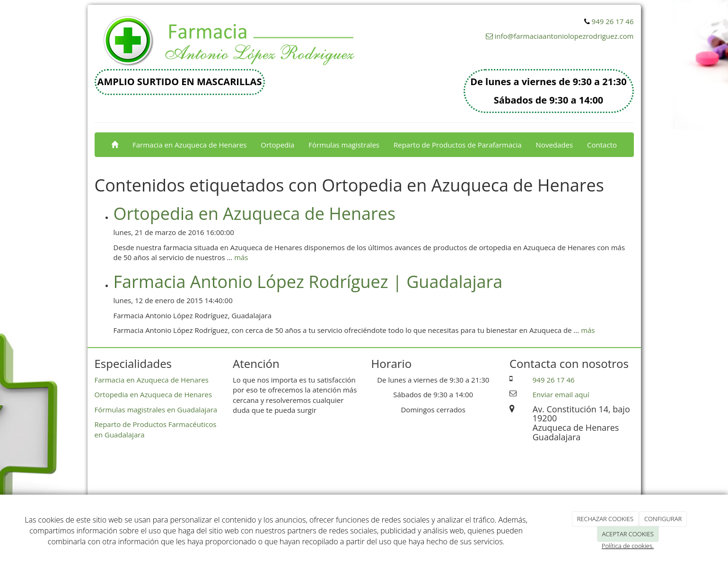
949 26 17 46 (613, 21)
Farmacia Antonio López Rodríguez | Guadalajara (308, 282)
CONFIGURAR (663, 519)
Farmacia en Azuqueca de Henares (189, 145)
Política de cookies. (628, 546)
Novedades (555, 145)
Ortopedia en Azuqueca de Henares (255, 214)
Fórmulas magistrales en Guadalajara (156, 410)
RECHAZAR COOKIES (605, 519)
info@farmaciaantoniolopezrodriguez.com (564, 36)
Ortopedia (277, 145)
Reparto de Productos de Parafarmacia (458, 145)
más (241, 257)
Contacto (602, 145)
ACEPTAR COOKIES (627, 534)
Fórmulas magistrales (344, 145)
